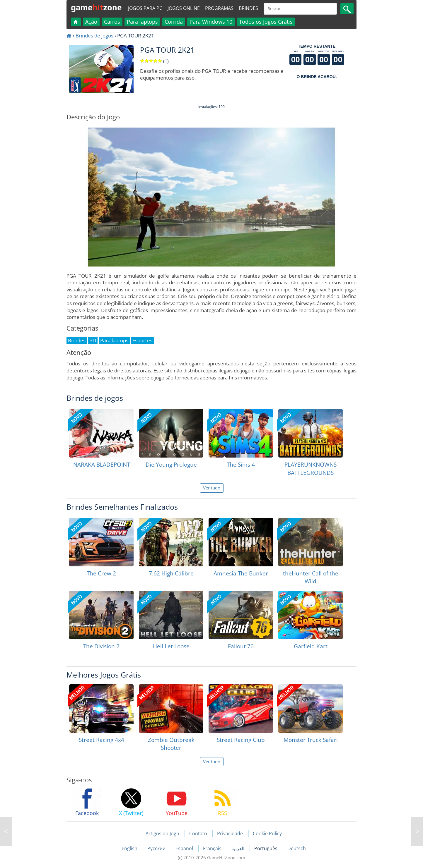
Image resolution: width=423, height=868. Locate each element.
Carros (112, 22)
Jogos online (184, 8)
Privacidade (230, 833)
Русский (157, 848)
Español (185, 848)
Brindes (248, 8)
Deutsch (297, 848)
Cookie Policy (267, 833)
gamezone (96, 7)
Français (213, 848)
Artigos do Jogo (162, 833)
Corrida (174, 22)
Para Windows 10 (211, 22)
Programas (219, 8)
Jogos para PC (145, 8)
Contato (198, 833)
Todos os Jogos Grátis (266, 22)
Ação (91, 22)
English (130, 848)
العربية (238, 848)
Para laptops (142, 22)
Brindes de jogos (94, 36)
